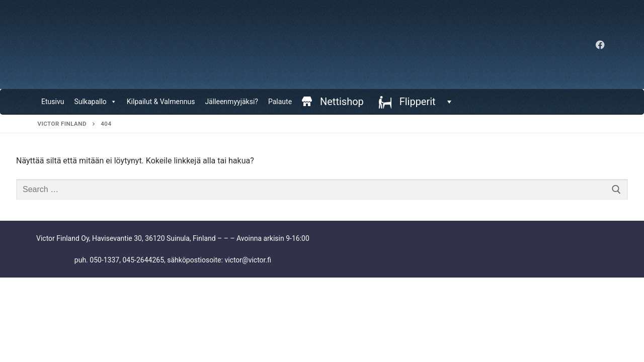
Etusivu (53, 102)
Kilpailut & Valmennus (161, 102)
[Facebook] (600, 45)
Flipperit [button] (424, 102)
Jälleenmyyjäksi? (231, 102)
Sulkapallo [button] (95, 102)
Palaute (280, 102)
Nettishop (342, 102)
